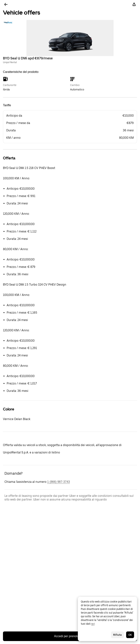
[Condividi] (134, 4)
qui (93, 624)
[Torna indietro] (6, 4)
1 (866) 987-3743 (59, 482)
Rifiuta (117, 635)
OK (130, 635)
